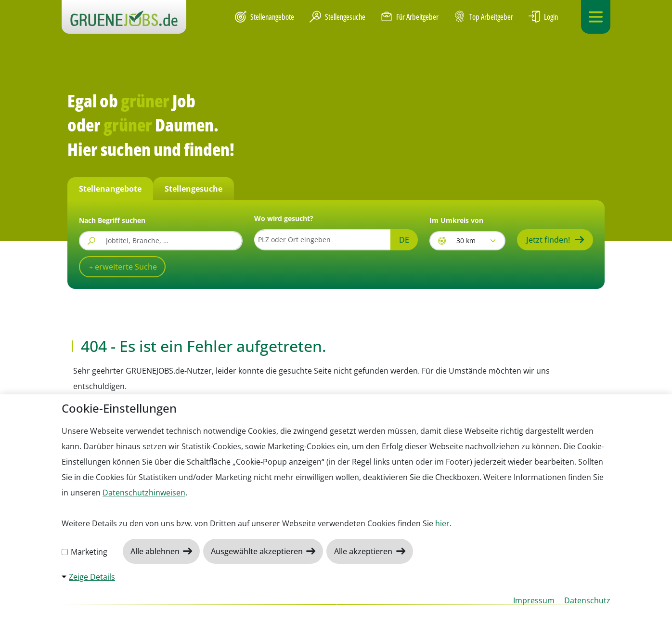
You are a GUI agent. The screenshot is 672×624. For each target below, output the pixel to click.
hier (442, 523)
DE (404, 240)
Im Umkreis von (456, 220)
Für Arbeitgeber (410, 17)
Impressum (534, 600)
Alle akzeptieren (364, 551)
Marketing (84, 552)
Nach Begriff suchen (112, 220)
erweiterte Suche (125, 267)
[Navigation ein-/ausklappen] (596, 17)
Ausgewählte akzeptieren (258, 551)
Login (543, 17)
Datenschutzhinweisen (144, 493)
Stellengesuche (337, 17)
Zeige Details (92, 577)
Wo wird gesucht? (284, 218)
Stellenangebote (265, 17)
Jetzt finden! (548, 240)
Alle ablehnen (156, 551)
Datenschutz (587, 600)
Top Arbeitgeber (484, 17)
